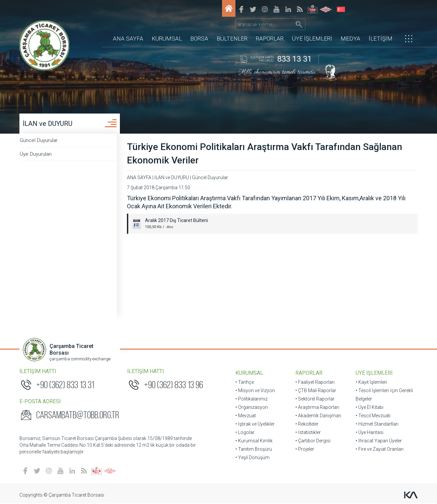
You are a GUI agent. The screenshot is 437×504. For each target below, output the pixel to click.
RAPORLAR (270, 28)
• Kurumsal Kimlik (254, 441)
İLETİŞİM (381, 28)
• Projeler (305, 449)
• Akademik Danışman (318, 416)
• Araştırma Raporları (317, 408)
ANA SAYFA (128, 28)
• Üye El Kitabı (369, 408)
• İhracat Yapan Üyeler (378, 441)
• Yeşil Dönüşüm (252, 458)
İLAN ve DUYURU (48, 124)
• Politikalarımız (251, 399)
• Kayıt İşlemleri (371, 382)
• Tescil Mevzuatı (373, 416)
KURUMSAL (167, 28)
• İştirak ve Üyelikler (255, 424)
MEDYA (350, 28)
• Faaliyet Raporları (315, 382)
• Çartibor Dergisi (313, 441)
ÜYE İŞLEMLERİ (312, 28)
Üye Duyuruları (39, 154)
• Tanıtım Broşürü (254, 449)
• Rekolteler (307, 424)
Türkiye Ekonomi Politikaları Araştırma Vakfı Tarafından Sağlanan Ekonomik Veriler (268, 154)
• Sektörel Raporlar (315, 399)
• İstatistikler (308, 433)
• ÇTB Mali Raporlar (316, 391)
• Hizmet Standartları (377, 424)
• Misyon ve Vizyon (255, 391)
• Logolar (245, 433)
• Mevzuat (246, 416)
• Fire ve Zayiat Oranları (379, 449)
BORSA (199, 28)
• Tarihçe (245, 382)
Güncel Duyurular (42, 141)
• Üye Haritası (369, 433)
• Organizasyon (252, 408)
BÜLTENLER (232, 28)
